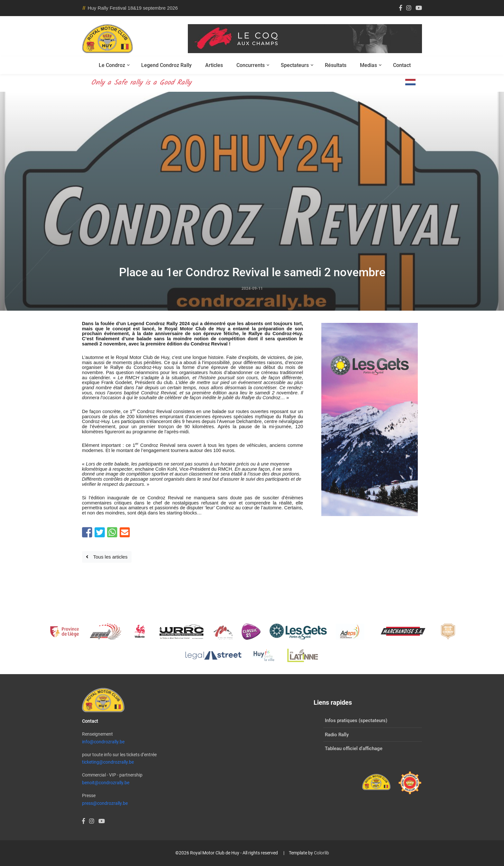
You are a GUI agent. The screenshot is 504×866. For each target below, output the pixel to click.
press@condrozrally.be (105, 803)
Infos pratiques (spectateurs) (356, 720)
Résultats (336, 65)
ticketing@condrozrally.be (108, 762)
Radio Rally (337, 735)
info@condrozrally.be (103, 742)
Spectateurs (295, 65)
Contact (402, 65)
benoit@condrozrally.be (106, 783)
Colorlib (321, 853)
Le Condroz (112, 65)
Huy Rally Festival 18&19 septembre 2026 (133, 8)
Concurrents (251, 65)
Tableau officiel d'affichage (354, 748)
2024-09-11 (252, 288)
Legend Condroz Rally (166, 65)
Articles (214, 65)
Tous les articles (107, 557)
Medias (368, 65)
